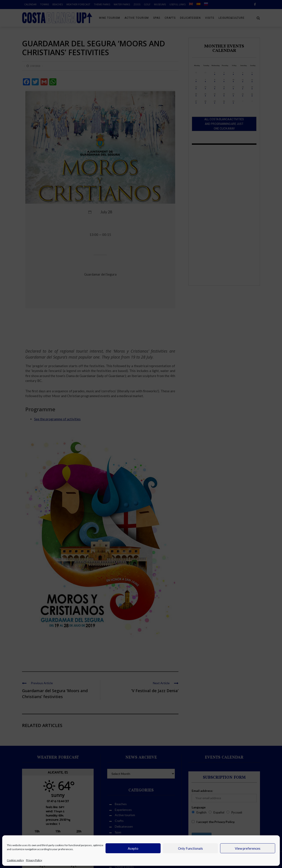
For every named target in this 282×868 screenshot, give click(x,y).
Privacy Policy (34, 860)
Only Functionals (190, 848)
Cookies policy (15, 860)
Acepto (133, 848)
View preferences (248, 848)
